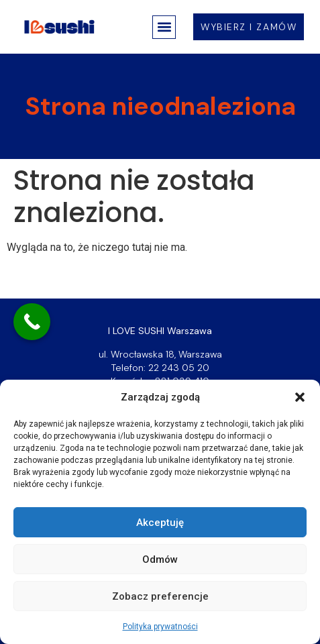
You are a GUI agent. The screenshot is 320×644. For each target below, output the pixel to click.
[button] (300, 397)
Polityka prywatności (160, 627)
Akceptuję (160, 523)
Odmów (160, 559)
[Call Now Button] (32, 322)
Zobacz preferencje (160, 596)
